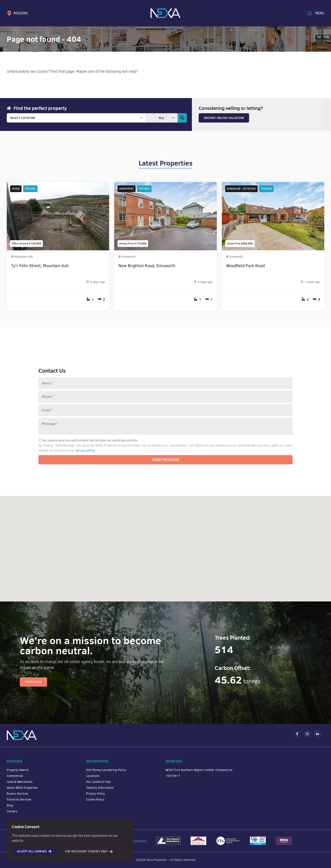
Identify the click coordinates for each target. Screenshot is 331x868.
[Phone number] (165, 397)
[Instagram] (307, 734)
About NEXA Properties (22, 788)
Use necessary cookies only (89, 851)
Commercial (15, 776)
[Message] (165, 426)
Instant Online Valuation (224, 118)
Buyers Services (17, 794)
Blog (10, 805)
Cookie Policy (95, 800)
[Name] (165, 383)
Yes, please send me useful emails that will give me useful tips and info (88, 440)
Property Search (18, 770)
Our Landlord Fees (98, 782)
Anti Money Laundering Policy (106, 770)
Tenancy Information (100, 788)
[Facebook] (297, 734)
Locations (93, 776)
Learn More (33, 682)
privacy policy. (86, 450)
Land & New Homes (20, 782)
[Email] (165, 410)
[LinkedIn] (317, 734)
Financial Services (19, 800)
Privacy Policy (96, 794)
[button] (265, 582)
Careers (12, 811)
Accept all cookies (34, 851)
